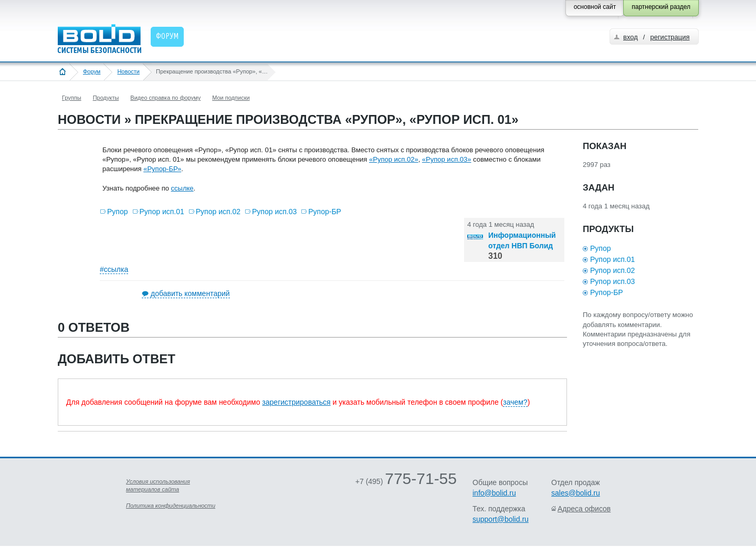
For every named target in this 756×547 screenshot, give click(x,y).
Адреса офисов (584, 509)
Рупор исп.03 (274, 212)
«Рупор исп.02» (394, 159)
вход (631, 37)
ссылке (182, 188)
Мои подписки (231, 98)
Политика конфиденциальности (171, 506)
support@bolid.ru (501, 519)
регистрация (670, 37)
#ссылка (114, 269)
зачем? (515, 402)
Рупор (118, 212)
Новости (128, 71)
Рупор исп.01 (162, 212)
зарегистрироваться (296, 402)
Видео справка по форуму (165, 98)
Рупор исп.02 (218, 212)
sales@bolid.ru (576, 493)
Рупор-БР (325, 212)
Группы (72, 98)
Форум (92, 71)
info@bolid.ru (494, 493)
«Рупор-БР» (162, 169)
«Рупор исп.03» (447, 159)
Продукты (106, 98)
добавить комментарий (190, 293)
